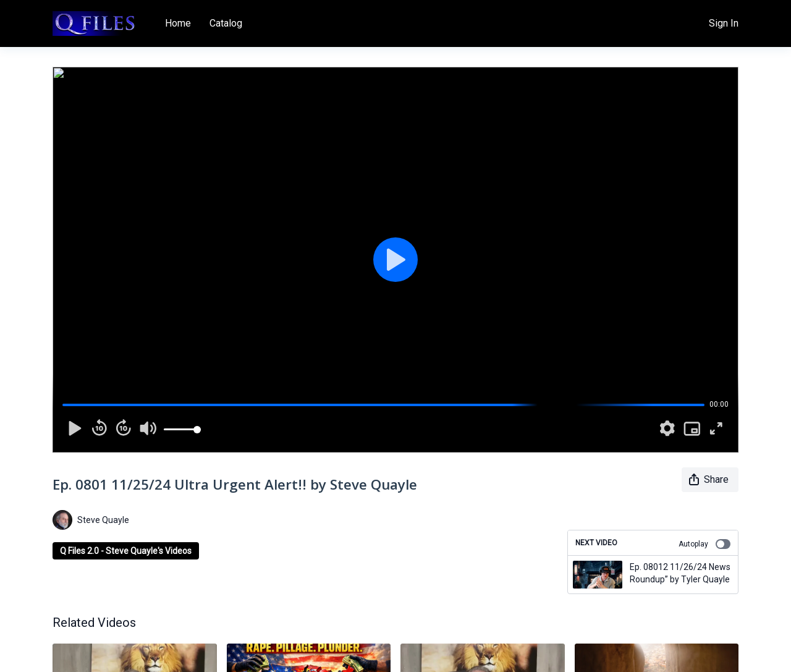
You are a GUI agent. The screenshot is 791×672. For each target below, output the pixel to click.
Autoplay (704, 544)
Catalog (226, 23)
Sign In (724, 23)
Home (178, 23)
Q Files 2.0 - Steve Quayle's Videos (126, 551)
